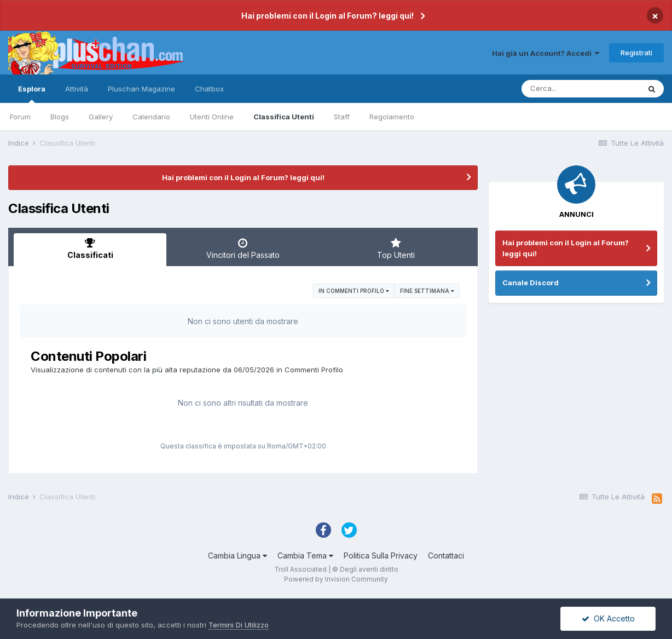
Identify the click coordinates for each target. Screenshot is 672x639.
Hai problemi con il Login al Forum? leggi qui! (328, 16)
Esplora (32, 94)
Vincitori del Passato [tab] (243, 249)
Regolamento (392, 117)
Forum (20, 117)
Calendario (151, 117)
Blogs (60, 117)
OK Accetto (608, 618)
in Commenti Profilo (354, 291)
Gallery (101, 117)
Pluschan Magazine (141, 89)
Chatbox (209, 89)
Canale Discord (531, 283)
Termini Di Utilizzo (239, 625)
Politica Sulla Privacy (381, 555)
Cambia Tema (305, 555)
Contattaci (446, 555)
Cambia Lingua (237, 555)
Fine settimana (427, 291)
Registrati (636, 53)
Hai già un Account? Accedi (546, 53)
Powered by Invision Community (336, 579)
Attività (77, 89)
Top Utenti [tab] (396, 249)
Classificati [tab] (90, 249)
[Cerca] (581, 89)
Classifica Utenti (284, 117)
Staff (342, 117)
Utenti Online (212, 117)
